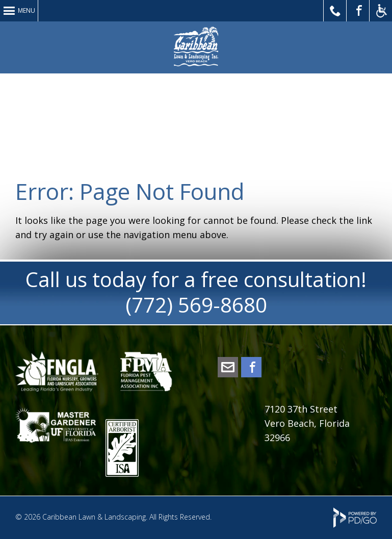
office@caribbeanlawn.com (228, 367)
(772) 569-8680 (196, 305)
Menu (27, 10)
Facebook (251, 367)
